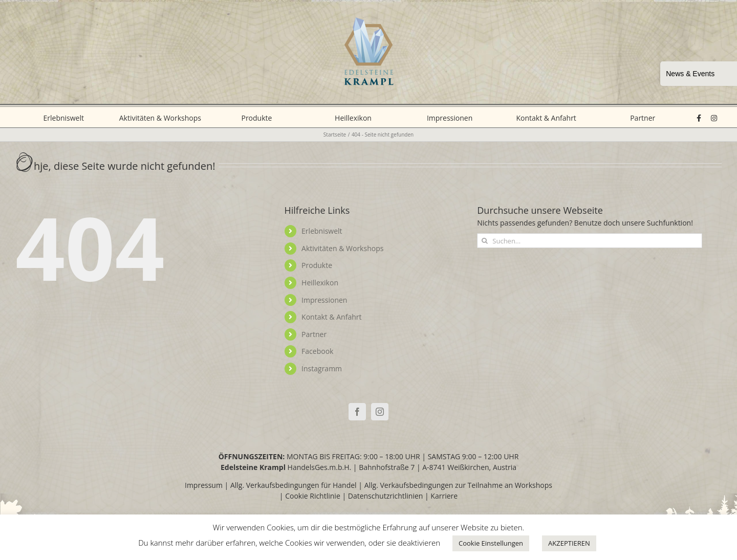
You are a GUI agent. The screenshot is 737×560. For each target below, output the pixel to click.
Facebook (317, 351)
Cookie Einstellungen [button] (491, 543)
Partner (314, 334)
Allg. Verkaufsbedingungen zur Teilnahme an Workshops (458, 485)
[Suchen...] (590, 241)
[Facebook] (357, 412)
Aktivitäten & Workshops (342, 248)
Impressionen (324, 300)
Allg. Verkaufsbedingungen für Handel (294, 485)
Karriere (444, 496)
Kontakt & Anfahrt (331, 317)
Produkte (317, 265)
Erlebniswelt (322, 231)
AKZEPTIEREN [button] (569, 543)
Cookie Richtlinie (313, 496)
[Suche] (484, 241)
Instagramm (322, 368)
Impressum (204, 485)
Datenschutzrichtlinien (386, 496)
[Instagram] (380, 412)
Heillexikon (320, 283)
